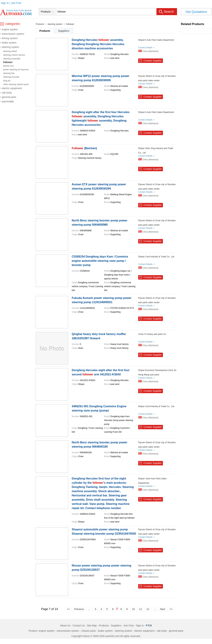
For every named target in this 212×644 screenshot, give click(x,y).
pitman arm (8, 66)
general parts (9, 97)
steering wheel (10, 51)
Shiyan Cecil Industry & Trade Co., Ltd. (156, 257)
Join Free (16, 3)
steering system (10, 47)
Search (169, 12)
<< (68, 609)
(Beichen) (84, 148)
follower (8, 62)
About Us (65, 626)
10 (134, 609)
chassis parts (89, 631)
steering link (9, 73)
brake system (9, 43)
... (89, 609)
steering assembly (12, 59)
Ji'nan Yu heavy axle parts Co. (152, 334)
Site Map (92, 626)
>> (171, 609)
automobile (8, 101)
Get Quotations (196, 12)
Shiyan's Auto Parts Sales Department (156, 40)
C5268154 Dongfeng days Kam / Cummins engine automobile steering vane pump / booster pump (100, 261)
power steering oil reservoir (16, 70)
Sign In (5, 3)
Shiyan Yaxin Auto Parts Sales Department (152, 481)
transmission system (13, 34)
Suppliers (64, 31)
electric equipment (12, 88)
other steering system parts (16, 84)
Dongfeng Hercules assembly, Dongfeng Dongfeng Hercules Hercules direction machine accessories (98, 44)
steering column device (14, 55)
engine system (10, 29)
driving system (10, 38)
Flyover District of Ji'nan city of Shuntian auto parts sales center (157, 78)
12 (148, 609)
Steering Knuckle (11, 77)
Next (163, 609)
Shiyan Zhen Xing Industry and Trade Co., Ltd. (156, 151)
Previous (79, 609)
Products (40, 24)
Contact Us (79, 626)
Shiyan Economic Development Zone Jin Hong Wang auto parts (157, 372)
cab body (7, 93)
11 (141, 609)
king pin (7, 81)
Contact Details (145, 48)
